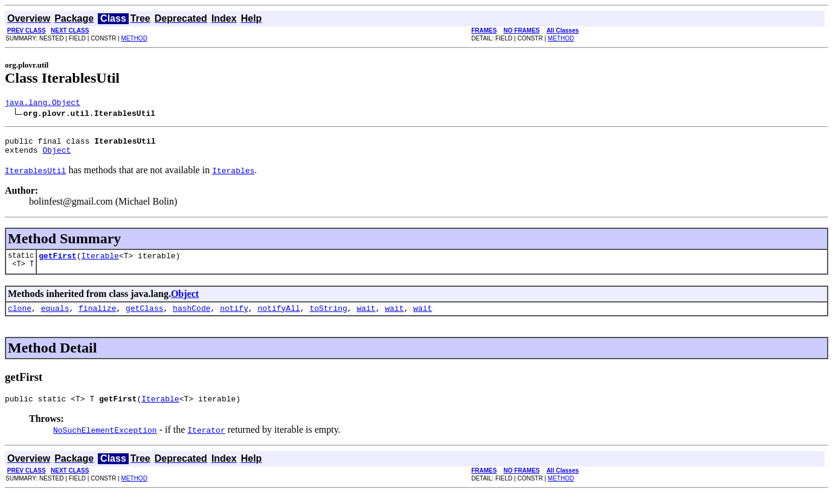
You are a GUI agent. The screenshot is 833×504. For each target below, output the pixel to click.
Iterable (100, 263)
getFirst (57, 263)
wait (366, 317)
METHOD (134, 38)
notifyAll (279, 317)
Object (56, 155)
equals (55, 317)
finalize (97, 317)
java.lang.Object (43, 104)
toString (328, 317)
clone (20, 317)
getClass (144, 317)
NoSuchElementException (105, 441)
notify (234, 317)
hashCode (191, 317)
